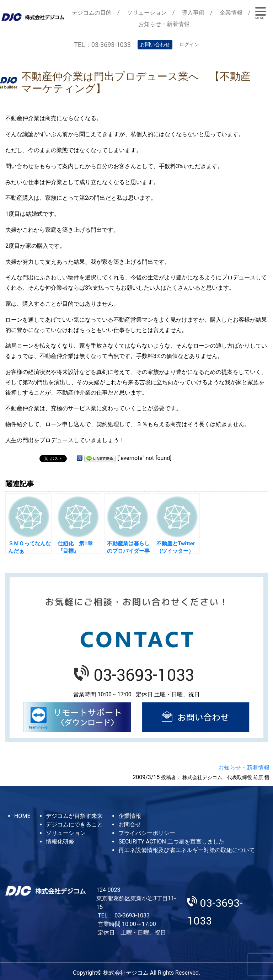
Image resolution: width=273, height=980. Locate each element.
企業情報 (231, 13)
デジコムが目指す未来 (74, 816)
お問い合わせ (155, 44)
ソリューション (147, 13)
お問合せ (130, 824)
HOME (22, 816)
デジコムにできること (74, 824)
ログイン (189, 44)
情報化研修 (60, 842)
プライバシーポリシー (147, 833)
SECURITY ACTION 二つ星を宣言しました (171, 842)
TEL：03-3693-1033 (102, 45)
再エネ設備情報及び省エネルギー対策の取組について (187, 850)
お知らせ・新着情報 (164, 24)
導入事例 (193, 13)
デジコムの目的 (92, 13)
